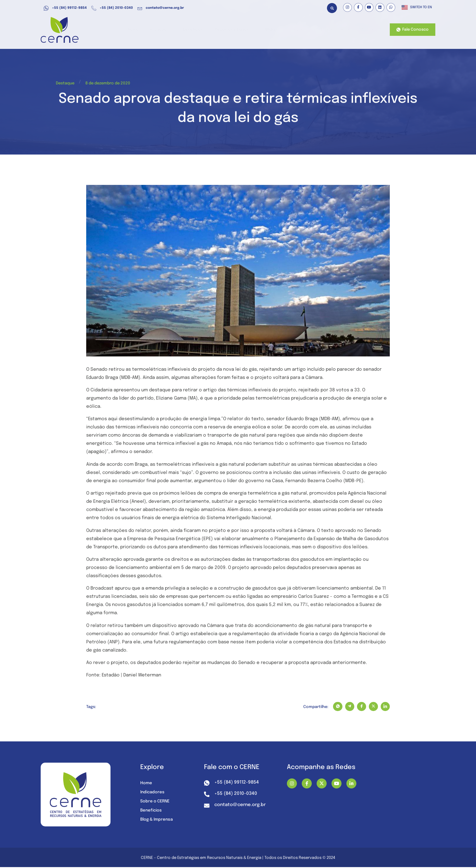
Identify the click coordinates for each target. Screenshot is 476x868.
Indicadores (153, 793)
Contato (369, 30)
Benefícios (202, 30)
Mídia (278, 30)
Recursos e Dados (241, 30)
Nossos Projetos (336, 30)
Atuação (172, 30)
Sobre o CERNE (156, 802)
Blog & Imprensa (158, 820)
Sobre (302, 30)
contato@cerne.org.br (161, 8)
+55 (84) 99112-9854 (65, 8)
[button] (332, 8)
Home (147, 30)
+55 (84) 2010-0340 (112, 8)
